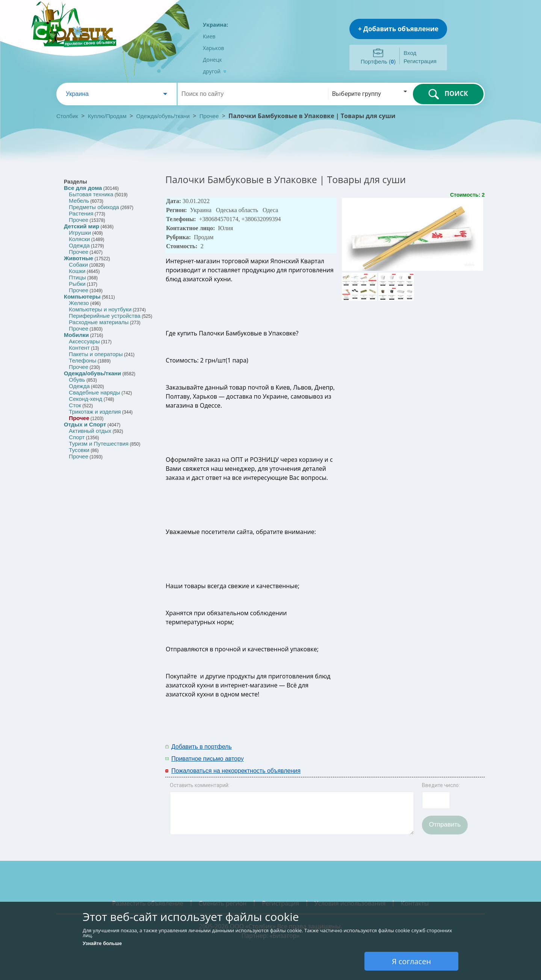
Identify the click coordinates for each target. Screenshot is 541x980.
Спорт (77, 437)
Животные (79, 258)
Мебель (79, 201)
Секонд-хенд (85, 399)
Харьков (213, 48)
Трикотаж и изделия (95, 412)
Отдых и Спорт (85, 424)
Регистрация (420, 61)
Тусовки (79, 450)
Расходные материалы (99, 322)
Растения (81, 213)
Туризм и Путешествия (99, 444)
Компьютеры (82, 297)
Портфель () (378, 61)
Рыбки (77, 284)
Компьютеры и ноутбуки (100, 309)
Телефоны (82, 360)
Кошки (77, 271)
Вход (410, 53)
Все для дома (83, 188)
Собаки (78, 265)
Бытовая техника (91, 194)
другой (215, 71)
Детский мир (82, 226)
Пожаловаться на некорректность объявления (236, 771)
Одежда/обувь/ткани (163, 116)
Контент (79, 348)
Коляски (79, 239)
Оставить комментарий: (200, 785)
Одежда (79, 245)
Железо (79, 303)
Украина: (215, 25)
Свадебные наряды (94, 392)
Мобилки (76, 335)
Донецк (212, 60)
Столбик (67, 116)
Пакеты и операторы (96, 354)
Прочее (209, 116)
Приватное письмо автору (208, 759)
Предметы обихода (94, 207)
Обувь (77, 380)
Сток (75, 405)
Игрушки (80, 233)
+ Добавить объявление (398, 29)
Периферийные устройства (104, 316)
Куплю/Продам (108, 116)
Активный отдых (90, 431)
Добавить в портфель (202, 747)
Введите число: (441, 785)
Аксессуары (84, 341)
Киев (209, 36)
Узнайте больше (102, 943)
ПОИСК (448, 94)
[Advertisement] (386, 752)
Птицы (77, 277)
